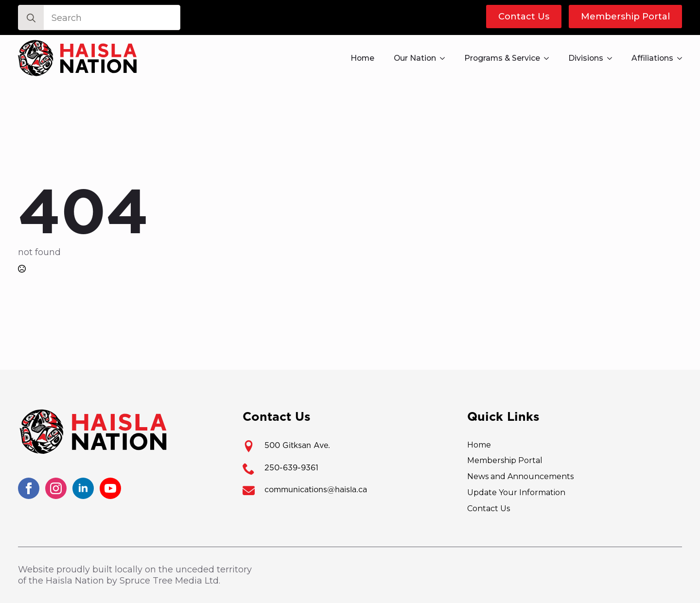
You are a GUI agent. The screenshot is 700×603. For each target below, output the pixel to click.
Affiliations (652, 58)
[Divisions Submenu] (612, 58)
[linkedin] (83, 488)
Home (362, 58)
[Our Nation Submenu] (445, 58)
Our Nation (415, 58)
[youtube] (110, 488)
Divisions (586, 58)
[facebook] (29, 488)
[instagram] (56, 488)
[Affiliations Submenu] (682, 58)
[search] (31, 18)
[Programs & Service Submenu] (549, 58)
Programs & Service (502, 58)
